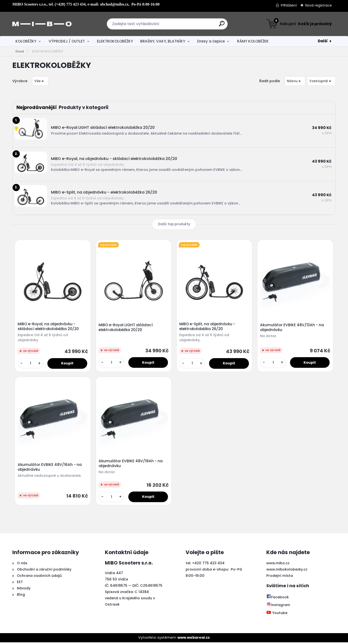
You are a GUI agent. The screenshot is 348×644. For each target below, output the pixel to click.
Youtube (277, 615)
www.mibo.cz (278, 565)
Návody (23, 590)
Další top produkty (174, 224)
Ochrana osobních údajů (39, 577)
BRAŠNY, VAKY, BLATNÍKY (163, 41)
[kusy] (31, 364)
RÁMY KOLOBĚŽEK (253, 41)
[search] (222, 25)
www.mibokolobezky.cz (287, 571)
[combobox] (295, 81)
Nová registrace (319, 5)
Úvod (20, 51)
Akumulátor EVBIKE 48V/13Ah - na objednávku (292, 328)
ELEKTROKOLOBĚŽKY (115, 41)
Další (323, 41)
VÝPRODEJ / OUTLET (67, 41)
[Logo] (42, 24)
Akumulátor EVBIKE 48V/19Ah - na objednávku (131, 465)
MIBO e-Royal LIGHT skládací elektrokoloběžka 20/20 (126, 328)
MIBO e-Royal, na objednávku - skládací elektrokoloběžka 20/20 (49, 327)
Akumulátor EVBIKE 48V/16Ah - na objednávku (50, 468)
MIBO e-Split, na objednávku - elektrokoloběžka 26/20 (208, 327)
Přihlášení (289, 5)
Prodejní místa (280, 577)
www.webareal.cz (194, 639)
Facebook (278, 599)
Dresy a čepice (211, 41)
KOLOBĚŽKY (26, 41)
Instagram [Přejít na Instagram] (278, 607)
